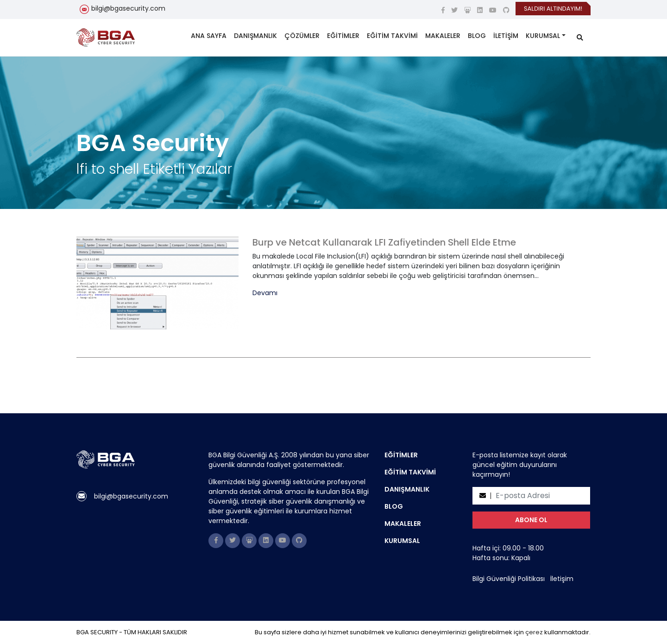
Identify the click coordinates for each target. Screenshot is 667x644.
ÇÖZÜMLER (302, 36)
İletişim (562, 579)
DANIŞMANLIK (255, 36)
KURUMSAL (543, 36)
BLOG (477, 36)
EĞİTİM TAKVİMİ (392, 36)
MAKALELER (443, 36)
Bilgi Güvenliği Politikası (509, 579)
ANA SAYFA (209, 36)
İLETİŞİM (506, 36)
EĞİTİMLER (343, 36)
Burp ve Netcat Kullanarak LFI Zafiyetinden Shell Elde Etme (384, 242)
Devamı (265, 293)
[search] (580, 38)
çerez (534, 632)
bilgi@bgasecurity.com (128, 8)
